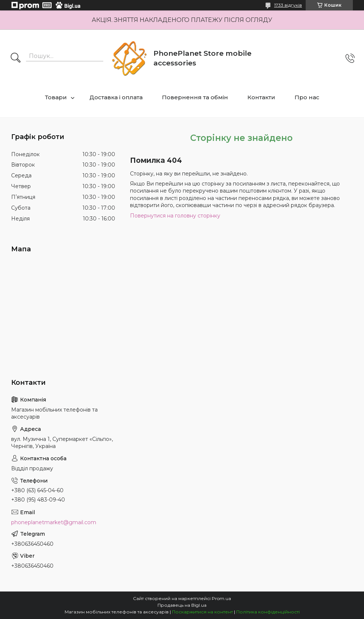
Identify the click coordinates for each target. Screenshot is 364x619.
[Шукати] (16, 58)
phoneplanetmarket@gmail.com (54, 522)
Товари (56, 97)
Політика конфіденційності (268, 612)
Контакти (261, 97)
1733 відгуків (288, 5)
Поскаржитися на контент (202, 612)
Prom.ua (221, 598)
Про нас (307, 97)
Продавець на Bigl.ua (182, 605)
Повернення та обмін (195, 97)
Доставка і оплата (116, 97)
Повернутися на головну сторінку (175, 216)
